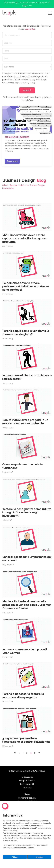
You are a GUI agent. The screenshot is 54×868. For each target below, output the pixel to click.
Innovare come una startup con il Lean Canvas (25, 651)
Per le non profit (27, 784)
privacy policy (43, 97)
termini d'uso (27, 100)
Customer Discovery (27, 798)
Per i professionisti (27, 781)
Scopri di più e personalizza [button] (27, 863)
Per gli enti (27, 788)
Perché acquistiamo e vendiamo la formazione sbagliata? (26, 333)
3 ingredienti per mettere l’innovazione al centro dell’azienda (26, 740)
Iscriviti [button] (27, 90)
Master (27, 794)
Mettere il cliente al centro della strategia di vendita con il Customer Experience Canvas (27, 605)
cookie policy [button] (12, 830)
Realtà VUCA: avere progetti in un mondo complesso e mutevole (25, 422)
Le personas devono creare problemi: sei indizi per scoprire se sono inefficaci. (26, 286)
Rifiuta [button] (15, 857)
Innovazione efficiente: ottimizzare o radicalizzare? (27, 377)
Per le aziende (27, 777)
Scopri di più (12, 161)
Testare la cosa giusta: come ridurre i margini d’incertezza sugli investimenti (27, 512)
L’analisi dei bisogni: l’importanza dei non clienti (27, 559)
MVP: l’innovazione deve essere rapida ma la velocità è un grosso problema (25, 238)
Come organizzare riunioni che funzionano (23, 466)
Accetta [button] (39, 857)
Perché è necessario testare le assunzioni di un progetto (23, 696)
